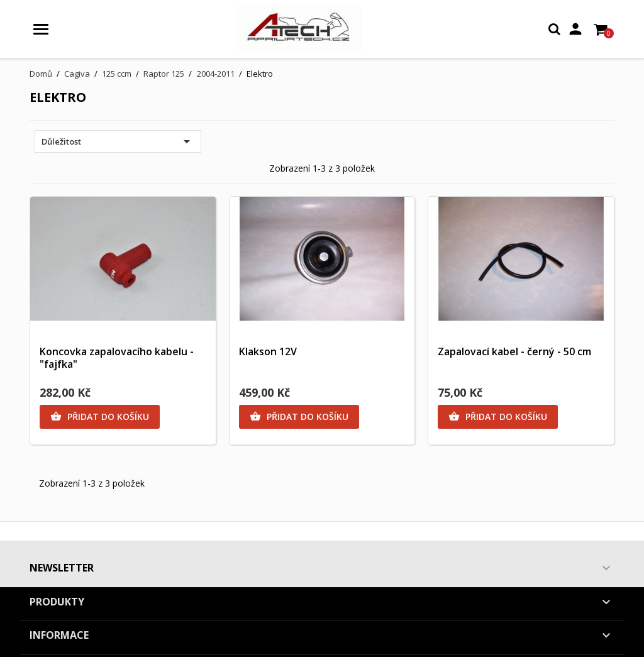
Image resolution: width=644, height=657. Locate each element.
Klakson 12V (268, 351)
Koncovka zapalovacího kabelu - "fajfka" (117, 358)
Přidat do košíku (100, 417)
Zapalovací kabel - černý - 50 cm (514, 351)
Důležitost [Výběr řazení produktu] (118, 141)
